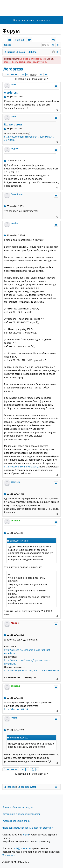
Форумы (30, 40)
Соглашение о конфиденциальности (21, 814)
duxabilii (15, 521)
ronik (13, 85)
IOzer (13, 116)
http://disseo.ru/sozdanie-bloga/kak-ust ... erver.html (28, 652)
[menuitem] (58, 52)
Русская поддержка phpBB (16, 821)
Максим (15, 623)
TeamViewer (9, 855)
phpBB (26, 835)
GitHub (50, 59)
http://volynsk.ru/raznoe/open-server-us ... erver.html (28, 662)
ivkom (14, 718)
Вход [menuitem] (55, 40)
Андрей (15, 149)
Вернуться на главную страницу (32, 20)
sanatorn (15, 482)
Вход (9, 45)
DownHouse (17, 194)
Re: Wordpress (13, 124)
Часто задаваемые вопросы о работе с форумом (28, 828)
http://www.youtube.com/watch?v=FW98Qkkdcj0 (31, 671)
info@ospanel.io (22, 848)
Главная (19, 40)
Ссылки (10, 40)
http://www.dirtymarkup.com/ (21, 467)
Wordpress (13, 69)
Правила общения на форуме (18, 807)
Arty (38, 841)
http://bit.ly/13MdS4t (16, 709)
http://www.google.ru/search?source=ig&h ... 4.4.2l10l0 (29, 138)
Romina (15, 223)
